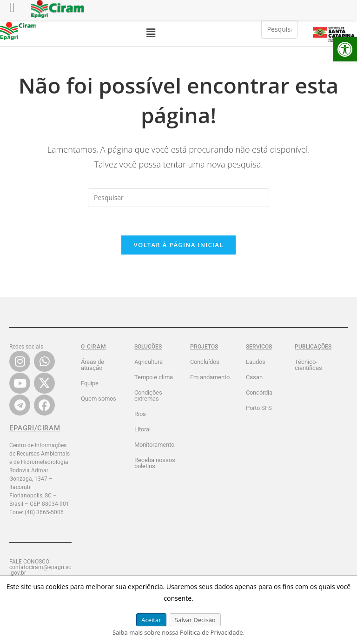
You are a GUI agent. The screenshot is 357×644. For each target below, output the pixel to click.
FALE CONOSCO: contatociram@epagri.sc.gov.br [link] (40, 567)
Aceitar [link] (151, 620)
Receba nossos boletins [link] (155, 463)
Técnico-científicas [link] (308, 365)
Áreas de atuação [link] (93, 365)
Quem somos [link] (99, 399)
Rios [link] (140, 414)
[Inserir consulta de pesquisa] (279, 29)
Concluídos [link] (205, 362)
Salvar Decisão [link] (195, 620)
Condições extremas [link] (148, 396)
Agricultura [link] (149, 362)
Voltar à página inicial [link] (178, 245)
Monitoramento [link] (154, 445)
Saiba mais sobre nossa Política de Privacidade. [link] (178, 632)
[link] (345, 49)
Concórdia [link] (259, 392)
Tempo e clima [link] (154, 377)
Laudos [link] (256, 362)
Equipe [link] (90, 383)
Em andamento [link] (210, 377)
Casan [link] (254, 377)
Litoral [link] (142, 429)
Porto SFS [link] (259, 408)
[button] (151, 33)
